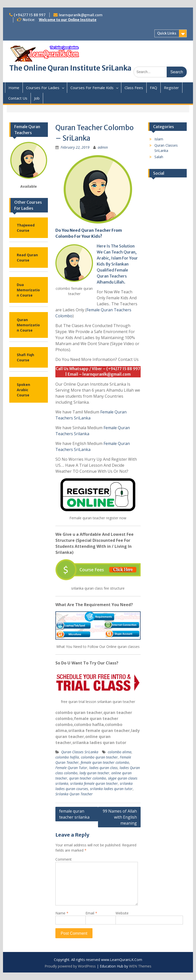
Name (62, 913)
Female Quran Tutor (71, 768)
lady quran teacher (94, 773)
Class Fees (134, 88)
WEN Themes (140, 966)
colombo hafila (89, 724)
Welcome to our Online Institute (68, 20)
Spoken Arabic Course (23, 390)
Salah (159, 157)
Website (122, 913)
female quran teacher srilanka (74, 814)
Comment (64, 859)
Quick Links (167, 33)
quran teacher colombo (88, 778)
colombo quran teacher (79, 712)
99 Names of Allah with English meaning (120, 817)
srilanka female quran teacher (99, 730)
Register (171, 88)
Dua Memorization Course (28, 290)
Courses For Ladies (43, 88)
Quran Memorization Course (28, 325)
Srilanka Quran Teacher (74, 794)
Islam (159, 139)
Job (37, 98)
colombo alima (120, 752)
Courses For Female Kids (92, 88)
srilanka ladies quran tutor (99, 743)
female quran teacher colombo (105, 762)
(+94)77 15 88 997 (30, 15)
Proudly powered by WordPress (70, 966)
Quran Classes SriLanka (80, 752)
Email (91, 913)
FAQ (154, 88)
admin (103, 147)
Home (14, 88)
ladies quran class (103, 768)
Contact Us (18, 98)
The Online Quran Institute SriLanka (70, 68)
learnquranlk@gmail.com (81, 15)
